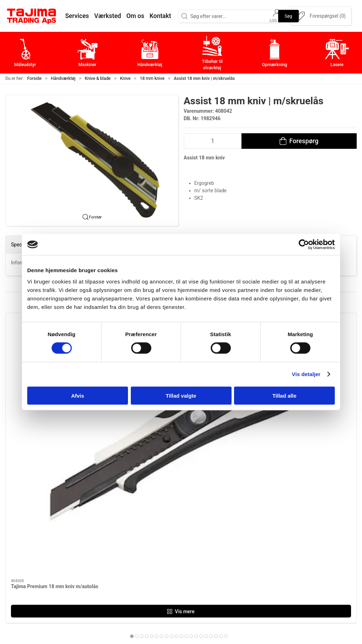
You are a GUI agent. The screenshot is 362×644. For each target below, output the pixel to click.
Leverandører (269, 547)
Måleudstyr (150, 514)
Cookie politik (270, 579)
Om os (261, 514)
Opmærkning (152, 558)
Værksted (265, 536)
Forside (34, 78)
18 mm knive (152, 78)
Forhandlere (268, 569)
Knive (125, 78)
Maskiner (148, 525)
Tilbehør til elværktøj (162, 547)
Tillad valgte (181, 395)
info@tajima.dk (86, 570)
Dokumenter (268, 558)
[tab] (169, 435)
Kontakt (263, 525)
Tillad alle (284, 395)
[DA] (32, 16)
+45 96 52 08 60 (87, 563)
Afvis (78, 395)
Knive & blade (98, 78)
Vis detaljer (306, 374)
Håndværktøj (63, 78)
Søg (288, 16)
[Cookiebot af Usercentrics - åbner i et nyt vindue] (304, 245)
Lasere (144, 569)
